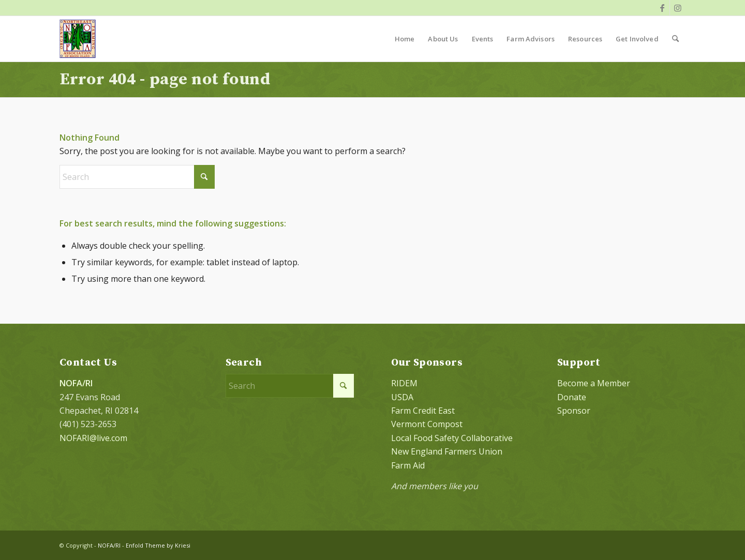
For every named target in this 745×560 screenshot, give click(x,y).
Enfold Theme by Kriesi (158, 545)
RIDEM (404, 383)
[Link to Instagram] (678, 8)
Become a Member (594, 383)
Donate (572, 397)
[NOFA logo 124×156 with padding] (78, 39)
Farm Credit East (423, 411)
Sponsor (574, 411)
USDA (402, 397)
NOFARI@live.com (93, 438)
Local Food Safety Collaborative (452, 438)
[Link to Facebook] (662, 8)
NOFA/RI (109, 545)
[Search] (675, 39)
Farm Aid (408, 465)
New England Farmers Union (447, 451)
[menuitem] (405, 39)
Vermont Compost (427, 424)
